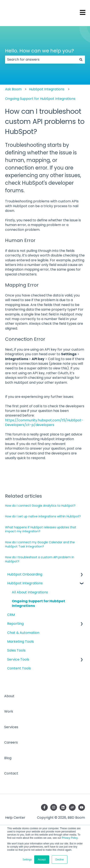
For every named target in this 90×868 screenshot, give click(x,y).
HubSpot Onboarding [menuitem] (25, 574)
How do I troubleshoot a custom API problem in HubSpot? (40, 559)
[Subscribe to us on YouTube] (82, 807)
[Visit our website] (72, 807)
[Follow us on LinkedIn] (63, 807)
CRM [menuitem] (11, 615)
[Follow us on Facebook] (44, 807)
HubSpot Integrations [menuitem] (25, 583)
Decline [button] (60, 860)
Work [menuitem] (9, 711)
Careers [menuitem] (11, 742)
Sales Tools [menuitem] (16, 650)
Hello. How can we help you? (40, 51)
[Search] (81, 60)
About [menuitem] (9, 696)
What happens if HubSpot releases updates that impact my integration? (41, 529)
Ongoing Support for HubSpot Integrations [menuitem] (38, 603)
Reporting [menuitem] (15, 624)
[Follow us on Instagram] (54, 807)
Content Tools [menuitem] (19, 668)
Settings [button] (27, 860)
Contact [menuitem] (11, 773)
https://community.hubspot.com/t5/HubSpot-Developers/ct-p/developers (44, 423)
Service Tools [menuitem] (18, 659)
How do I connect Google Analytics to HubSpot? (40, 506)
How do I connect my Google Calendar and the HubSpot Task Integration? (40, 544)
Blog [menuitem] (8, 758)
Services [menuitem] (11, 727)
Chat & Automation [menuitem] (23, 633)
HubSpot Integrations (47, 89)
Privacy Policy (70, 838)
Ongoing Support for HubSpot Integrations (40, 99)
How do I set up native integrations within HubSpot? (43, 516)
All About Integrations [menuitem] (30, 592)
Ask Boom (13, 89)
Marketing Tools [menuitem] (20, 642)
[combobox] (41, 60)
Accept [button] (42, 860)
